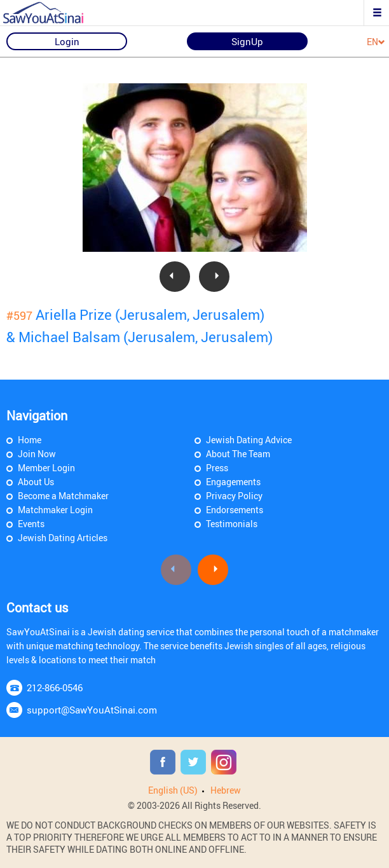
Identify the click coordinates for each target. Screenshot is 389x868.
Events (31, 524)
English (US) (173, 790)
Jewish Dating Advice (249, 440)
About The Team (238, 454)
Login (67, 41)
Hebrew (226, 790)
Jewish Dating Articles (63, 538)
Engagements (233, 482)
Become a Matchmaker (63, 496)
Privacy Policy (234, 496)
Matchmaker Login (55, 510)
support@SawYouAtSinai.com (92, 710)
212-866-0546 (55, 687)
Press (217, 468)
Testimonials (232, 524)
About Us (36, 482)
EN (376, 42)
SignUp (247, 41)
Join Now (37, 454)
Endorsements (235, 510)
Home (30, 440)
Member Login (46, 468)
